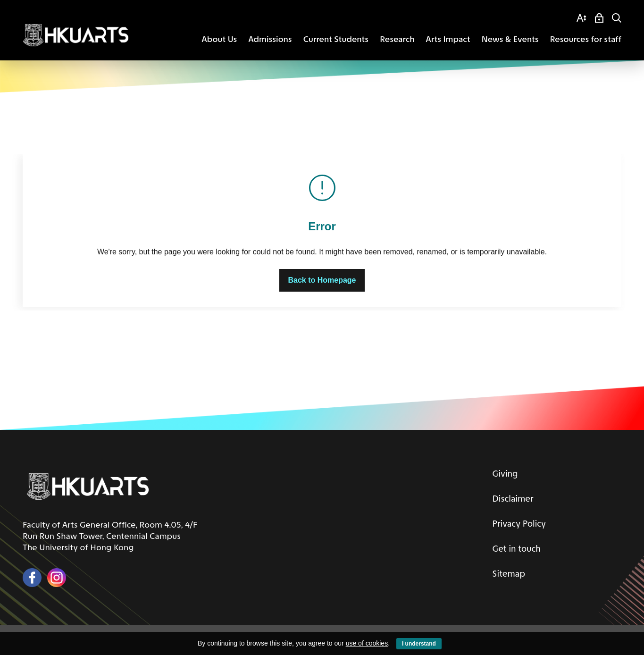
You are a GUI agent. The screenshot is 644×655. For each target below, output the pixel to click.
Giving (502, 473)
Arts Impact (448, 39)
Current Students (336, 39)
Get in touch (514, 547)
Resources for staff (586, 39)
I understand (419, 644)
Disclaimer (510, 498)
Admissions (270, 39)
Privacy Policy (517, 522)
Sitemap (506, 571)
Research (397, 39)
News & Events (510, 39)
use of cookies (367, 643)
